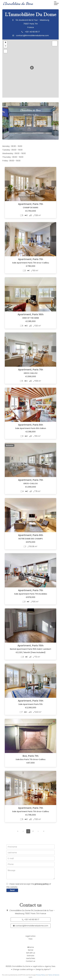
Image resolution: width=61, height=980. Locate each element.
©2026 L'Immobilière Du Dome (18, 966)
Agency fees (50, 966)
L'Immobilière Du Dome (31, 14)
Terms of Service (54, 975)
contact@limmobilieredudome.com (32, 35)
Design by (43, 969)
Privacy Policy (41, 975)
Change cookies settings (23, 969)
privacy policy (42, 884)
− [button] (6, 46)
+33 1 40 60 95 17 (32, 32)
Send (12, 890)
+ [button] (6, 43)
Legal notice (38, 966)
